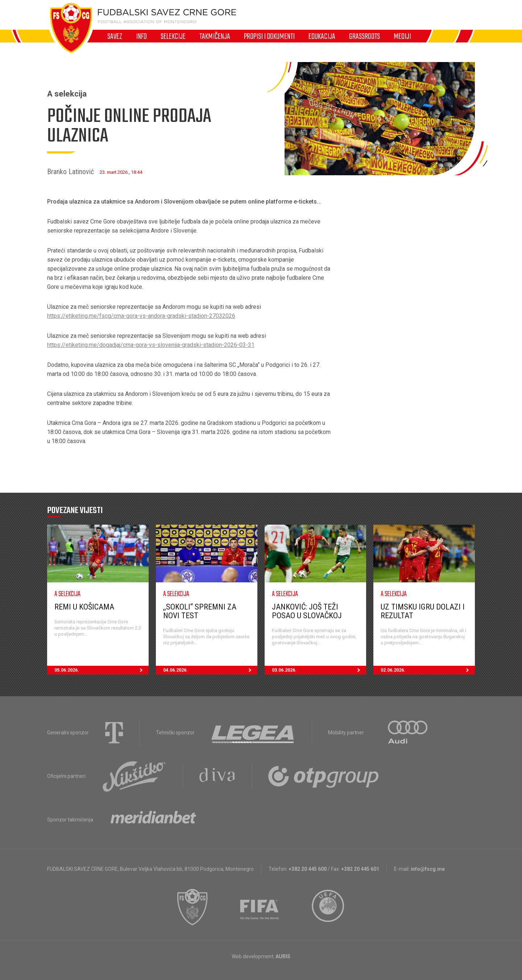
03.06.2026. (319, 670)
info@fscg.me (428, 869)
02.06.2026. (428, 670)
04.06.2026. (210, 670)
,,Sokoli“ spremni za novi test (200, 611)
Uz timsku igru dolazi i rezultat (423, 611)
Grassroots (364, 36)
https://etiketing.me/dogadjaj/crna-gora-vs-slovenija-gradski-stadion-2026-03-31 (151, 345)
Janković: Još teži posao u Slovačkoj (307, 611)
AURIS (283, 956)
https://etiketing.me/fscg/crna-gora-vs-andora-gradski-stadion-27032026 (141, 316)
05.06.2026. (101, 670)
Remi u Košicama (84, 607)
